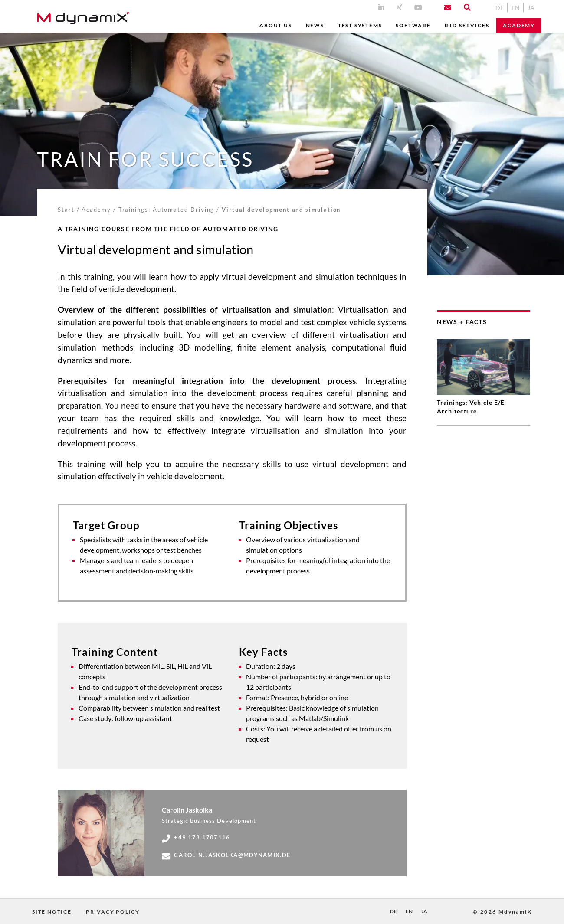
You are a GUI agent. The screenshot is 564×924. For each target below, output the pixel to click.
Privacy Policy (113, 912)
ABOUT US (275, 25)
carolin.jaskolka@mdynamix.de (226, 855)
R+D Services (467, 25)
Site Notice (52, 912)
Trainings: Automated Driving (167, 210)
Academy (519, 25)
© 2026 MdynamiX (502, 912)
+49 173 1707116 (196, 838)
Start (66, 210)
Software (413, 25)
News (315, 25)
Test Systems (360, 25)
